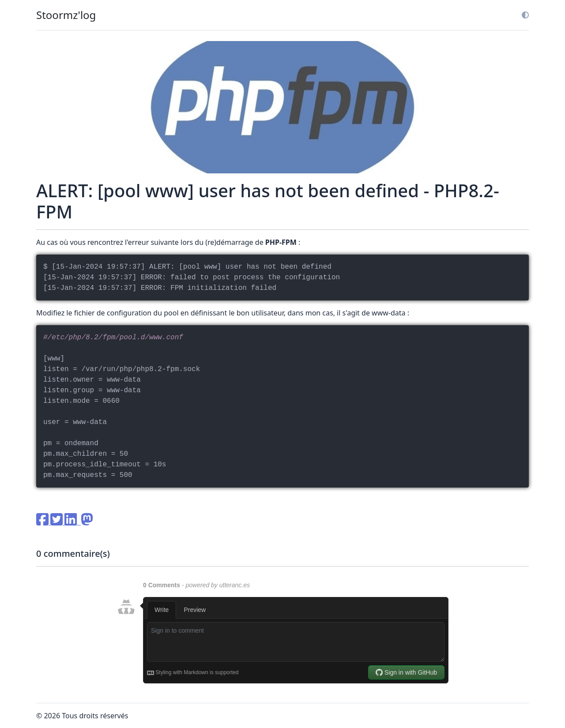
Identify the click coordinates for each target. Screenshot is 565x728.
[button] (522, 15)
